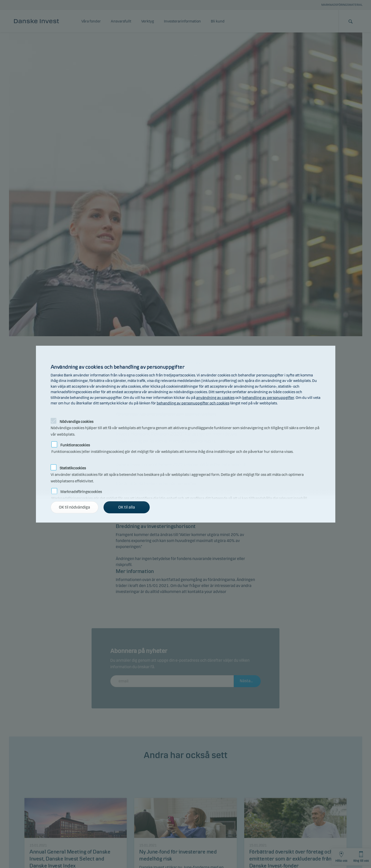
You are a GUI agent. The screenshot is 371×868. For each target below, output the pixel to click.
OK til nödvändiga (74, 507)
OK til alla (127, 507)
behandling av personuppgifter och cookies (193, 403)
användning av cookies (215, 398)
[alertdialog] (186, 434)
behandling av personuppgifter (268, 398)
